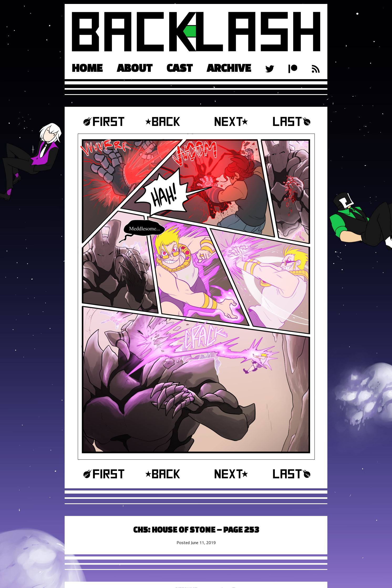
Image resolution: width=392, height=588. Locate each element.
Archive (229, 68)
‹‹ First (107, 121)
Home (87, 68)
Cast (180, 68)
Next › (226, 121)
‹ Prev (166, 121)
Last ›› (285, 121)
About (135, 68)
